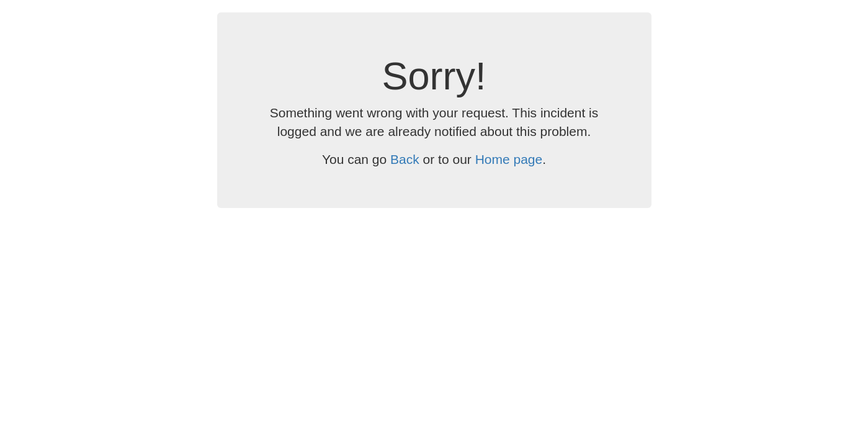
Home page (509, 159)
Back (405, 159)
